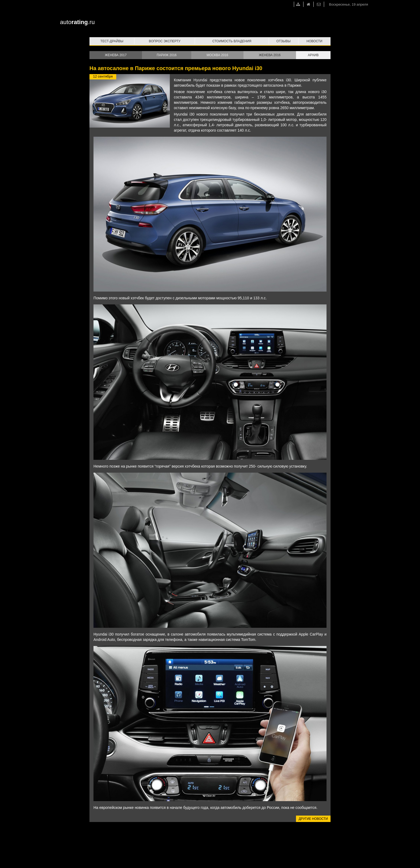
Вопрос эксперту (165, 41)
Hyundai (200, 80)
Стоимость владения (232, 41)
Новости (314, 41)
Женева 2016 (270, 55)
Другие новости (313, 819)
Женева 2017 (116, 55)
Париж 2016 (167, 55)
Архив (313, 55)
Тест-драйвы (112, 41)
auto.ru (77, 22)
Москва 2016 (217, 55)
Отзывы (284, 41)
